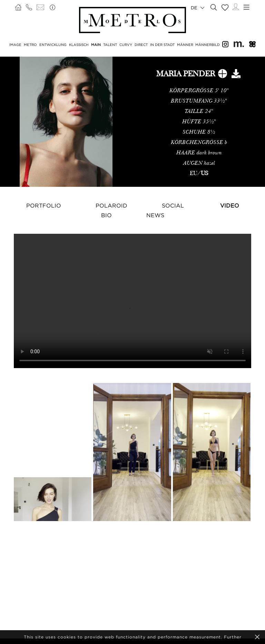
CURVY (126, 45)
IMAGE (15, 45)
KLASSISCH (79, 45)
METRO (30, 45)
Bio (106, 215)
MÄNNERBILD (208, 45)
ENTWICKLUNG (53, 45)
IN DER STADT (162, 45)
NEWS (155, 215)
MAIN (96, 45)
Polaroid (111, 205)
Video (230, 205)
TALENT (110, 45)
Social (173, 205)
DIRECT (141, 45)
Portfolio (44, 205)
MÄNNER (185, 45)
